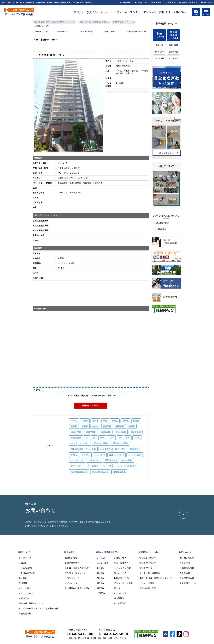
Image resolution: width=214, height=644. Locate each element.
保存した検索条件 (188, 3)
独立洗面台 (119, 598)
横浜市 (95, 421)
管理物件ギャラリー (149, 588)
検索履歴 (170, 3)
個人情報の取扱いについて (31, 603)
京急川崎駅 (121, 432)
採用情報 (165, 12)
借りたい (79, 12)
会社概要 (173, 188)
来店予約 (206, 3)
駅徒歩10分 (173, 52)
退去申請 (173, 199)
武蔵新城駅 (106, 432)
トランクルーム (72, 578)
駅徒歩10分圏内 (101, 443)
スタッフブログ (26, 593)
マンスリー (173, 58)
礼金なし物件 (120, 558)
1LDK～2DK (102, 563)
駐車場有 (134, 449)
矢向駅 (95, 426)
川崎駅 (74, 426)
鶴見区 (136, 421)
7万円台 (100, 578)
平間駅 (132, 426)
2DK (128, 438)
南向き (117, 588)
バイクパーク (71, 583)
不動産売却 (161, 229)
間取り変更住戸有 (79, 472)
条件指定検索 (71, 558)
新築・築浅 (173, 45)
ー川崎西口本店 (26, 568)
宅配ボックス (111, 460)
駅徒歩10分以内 (121, 578)
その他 (174, 143)
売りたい (106, 12)
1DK (102, 438)
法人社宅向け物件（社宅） (77, 588)
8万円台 (100, 583)
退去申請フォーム (188, 583)
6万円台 (100, 573)
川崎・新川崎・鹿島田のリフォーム (156, 578)
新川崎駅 (120, 426)
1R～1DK (101, 558)
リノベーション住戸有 (126, 466)
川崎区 (125, 421)
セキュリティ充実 (122, 568)
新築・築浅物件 (121, 563)
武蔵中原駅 (91, 432)
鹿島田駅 (107, 426)
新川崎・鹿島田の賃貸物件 (77, 568)
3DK (73, 443)
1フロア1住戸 (135, 455)
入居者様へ (179, 12)
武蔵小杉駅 (76, 432)
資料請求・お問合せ (91, 406)
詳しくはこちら (166, 153)
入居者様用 (185, 563)
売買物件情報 (170, 297)
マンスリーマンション (143, 12)
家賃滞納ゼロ (63, 32)
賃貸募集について (41, 32)
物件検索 (126, 3)
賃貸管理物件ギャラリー (136, 32)
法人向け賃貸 (162, 223)
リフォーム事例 (147, 583)
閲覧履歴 (156, 3)
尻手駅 (85, 426)
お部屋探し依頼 (187, 568)
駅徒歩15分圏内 (120, 443)
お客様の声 (159, 188)
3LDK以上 (84, 443)
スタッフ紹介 (173, 176)
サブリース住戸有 (100, 472)
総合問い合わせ (187, 558)
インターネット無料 (123, 583)
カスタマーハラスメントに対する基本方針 (38, 608)
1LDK (111, 438)
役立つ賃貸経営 (87, 32)
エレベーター (94, 460)
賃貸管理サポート (148, 568)
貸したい (93, 12)
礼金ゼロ (159, 45)
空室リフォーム (110, 32)
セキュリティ (159, 52)
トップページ (25, 558)
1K (94, 438)
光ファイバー (77, 466)
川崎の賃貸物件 (72, 563)
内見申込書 (185, 573)
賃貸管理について (148, 563)
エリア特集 (159, 35)
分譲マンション (117, 455)
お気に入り (141, 3)
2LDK (137, 438)
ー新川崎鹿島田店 (27, 573)
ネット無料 (127, 460)
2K (120, 438)
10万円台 (101, 593)
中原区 (115, 421)
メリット (159, 131)
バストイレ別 (120, 593)
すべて (74, 421)
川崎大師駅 (76, 438)
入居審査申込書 (187, 578)
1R (87, 438)
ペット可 (107, 466)
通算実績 (174, 131)
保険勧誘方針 (25, 614)
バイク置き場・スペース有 (113, 449)
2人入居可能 (120, 603)
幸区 (105, 421)
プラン (159, 143)
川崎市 (85, 421)
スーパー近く (120, 573)
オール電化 (93, 466)
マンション (100, 455)
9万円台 (100, 588)
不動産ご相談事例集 (170, 242)
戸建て (74, 455)
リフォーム (121, 12)
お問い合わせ (159, 199)
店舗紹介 (23, 563)
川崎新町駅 (136, 432)
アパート (86, 455)
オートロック (77, 460)
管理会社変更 (119, 472)
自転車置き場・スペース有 (83, 449)
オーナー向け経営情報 (150, 573)
